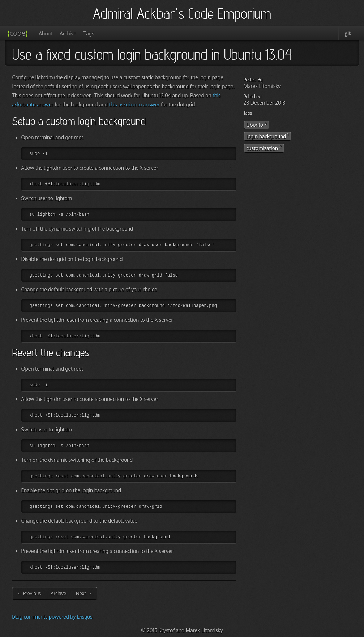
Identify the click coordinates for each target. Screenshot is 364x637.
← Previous (29, 593)
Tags (89, 33)
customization (264, 148)
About (46, 33)
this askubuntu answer (134, 104)
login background (268, 136)
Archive (68, 33)
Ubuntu (257, 124)
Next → (84, 593)
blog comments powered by (52, 617)
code (18, 33)
